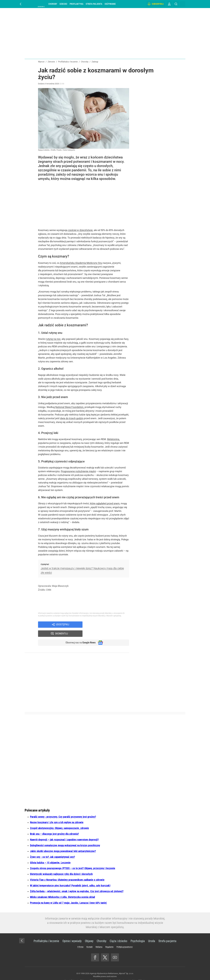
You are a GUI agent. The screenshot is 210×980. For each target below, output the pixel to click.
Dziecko (63, 4)
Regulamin (109, 939)
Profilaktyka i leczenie (46, 933)
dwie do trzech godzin (72, 418)
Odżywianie (110, 4)
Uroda (152, 933)
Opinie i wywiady (72, 933)
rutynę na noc (53, 339)
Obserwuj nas (79, 634)
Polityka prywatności (125, 939)
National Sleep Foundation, (70, 407)
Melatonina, (113, 439)
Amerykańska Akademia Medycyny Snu (81, 263)
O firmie (80, 939)
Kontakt (90, 939)
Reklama (99, 939)
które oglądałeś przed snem (105, 503)
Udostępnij (62, 625)
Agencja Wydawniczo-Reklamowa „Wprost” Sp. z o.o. (112, 965)
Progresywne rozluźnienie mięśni (78, 471)
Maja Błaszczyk (60, 586)
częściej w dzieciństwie (80, 230)
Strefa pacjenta (94, 4)
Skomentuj (109, 625)
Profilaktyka (76, 4)
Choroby (53, 4)
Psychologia (138, 933)
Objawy (89, 933)
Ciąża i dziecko (118, 933)
